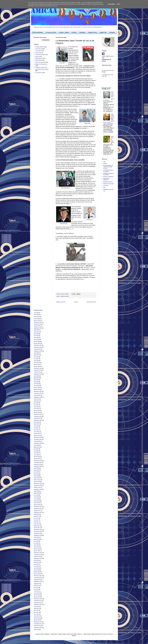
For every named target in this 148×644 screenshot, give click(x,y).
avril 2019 (36, 476)
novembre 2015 (38, 555)
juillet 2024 (37, 355)
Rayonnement (39, 58)
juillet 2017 (37, 516)
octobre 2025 (37, 326)
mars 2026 (37, 317)
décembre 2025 (38, 322)
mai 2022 (36, 405)
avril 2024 (36, 361)
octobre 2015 (37, 557)
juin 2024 (36, 357)
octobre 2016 (37, 534)
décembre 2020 (38, 437)
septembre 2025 (38, 328)
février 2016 (37, 549)
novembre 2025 (38, 324)
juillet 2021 (37, 424)
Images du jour (92, 32)
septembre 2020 (38, 443)
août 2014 (36, 583)
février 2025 (37, 341)
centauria (105, 634)
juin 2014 (36, 587)
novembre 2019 (38, 462)
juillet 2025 (37, 332)
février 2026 (37, 318)
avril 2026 (36, 315)
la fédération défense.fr (106, 179)
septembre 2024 (38, 351)
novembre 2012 (38, 624)
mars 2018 (37, 501)
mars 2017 (37, 524)
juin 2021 (36, 426)
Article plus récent (61, 302)
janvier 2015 (37, 574)
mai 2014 (36, 589)
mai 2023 (36, 382)
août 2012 (36, 629)
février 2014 (37, 595)
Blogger (74, 636)
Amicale (74, 32)
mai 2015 (36, 566)
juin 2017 (36, 518)
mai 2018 (36, 497)
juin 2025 (36, 334)
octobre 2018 (37, 487)
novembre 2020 (38, 439)
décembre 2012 (38, 622)
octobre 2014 (37, 580)
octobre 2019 (37, 464)
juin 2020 (36, 449)
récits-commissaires (40, 62)
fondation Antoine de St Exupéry (108, 174)
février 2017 (37, 526)
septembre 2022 (38, 397)
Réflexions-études (65, 296)
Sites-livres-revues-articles (42, 69)
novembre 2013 (38, 601)
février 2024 (37, 364)
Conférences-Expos (40, 55)
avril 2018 (36, 499)
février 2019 (37, 480)
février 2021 (37, 434)
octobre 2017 (37, 510)
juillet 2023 (37, 378)
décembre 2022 (38, 391)
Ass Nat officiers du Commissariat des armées (108, 167)
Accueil (76, 302)
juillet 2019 (37, 470)
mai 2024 (36, 359)
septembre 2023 (38, 374)
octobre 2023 (37, 372)
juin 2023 (36, 380)
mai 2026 (36, 313)
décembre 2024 (38, 345)
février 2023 (37, 388)
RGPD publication (38, 32)
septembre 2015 (38, 558)
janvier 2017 (37, 528)
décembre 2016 (38, 530)
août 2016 (36, 537)
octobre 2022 (37, 395)
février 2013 (37, 618)
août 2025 (36, 330)
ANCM (105, 164)
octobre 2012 (37, 626)
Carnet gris (38, 51)
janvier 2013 (37, 620)
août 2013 (36, 607)
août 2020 (36, 445)
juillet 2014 (37, 585)
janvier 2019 (37, 482)
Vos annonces (39, 73)
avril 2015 (36, 568)
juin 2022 (36, 403)
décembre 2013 (38, 599)
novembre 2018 (38, 485)
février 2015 (37, 572)
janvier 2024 (37, 366)
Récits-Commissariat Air (41, 64)
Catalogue (82, 32)
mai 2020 (36, 451)
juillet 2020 (37, 447)
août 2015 (36, 560)
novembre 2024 (38, 347)
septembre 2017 (38, 512)
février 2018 (37, 503)
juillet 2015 (37, 562)
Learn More (111, 4)
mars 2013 (37, 616)
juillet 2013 (37, 608)
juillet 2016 (37, 539)
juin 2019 (36, 472)
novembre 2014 (38, 578)
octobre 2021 (37, 418)
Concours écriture (51, 32)
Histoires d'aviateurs (108, 177)
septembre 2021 (38, 420)
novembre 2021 (38, 416)
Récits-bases (39, 60)
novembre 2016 (38, 532)
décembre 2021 (38, 414)
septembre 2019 (38, 466)
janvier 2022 (37, 413)
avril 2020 (36, 453)
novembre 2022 (38, 393)
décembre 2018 (38, 484)
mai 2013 (36, 612)
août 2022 (36, 399)
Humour (37, 57)
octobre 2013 (37, 603)
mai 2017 (36, 520)
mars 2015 (37, 570)
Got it (118, 4)
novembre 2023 (38, 370)
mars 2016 (37, 547)
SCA (104, 188)
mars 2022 (37, 409)
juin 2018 (36, 495)
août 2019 (36, 468)
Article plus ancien (91, 302)
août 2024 (36, 353)
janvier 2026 (37, 320)
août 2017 (36, 514)
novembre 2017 (38, 509)
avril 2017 (36, 522)
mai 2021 (36, 428)
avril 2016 (36, 545)
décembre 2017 (38, 507)
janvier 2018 (37, 505)
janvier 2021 (37, 436)
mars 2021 (37, 432)
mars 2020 (37, 455)
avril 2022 (36, 407)
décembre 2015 (38, 553)
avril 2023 (36, 384)
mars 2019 (37, 478)
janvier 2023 (37, 389)
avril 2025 (36, 338)
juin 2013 (36, 610)
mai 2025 (36, 336)
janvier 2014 (37, 597)
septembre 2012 (38, 628)
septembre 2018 (38, 489)
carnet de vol (39, 49)
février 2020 (37, 457)
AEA (104, 162)
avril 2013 (36, 614)
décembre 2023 (38, 368)
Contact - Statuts (64, 32)
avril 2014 (36, 591)
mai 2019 (36, 474)
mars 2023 (37, 386)
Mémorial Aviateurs (108, 182)
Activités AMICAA (40, 47)
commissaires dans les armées (108, 171)
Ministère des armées (109, 184)
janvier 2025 (37, 343)
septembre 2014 (38, 581)
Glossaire (112, 32)
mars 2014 (37, 593)
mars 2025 (37, 340)
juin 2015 (36, 564)
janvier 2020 (37, 459)
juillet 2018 (37, 493)
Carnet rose (38, 53)
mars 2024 (37, 363)
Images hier (103, 32)
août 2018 (36, 491)
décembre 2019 (38, 461)
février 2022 (37, 411)
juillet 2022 (37, 401)
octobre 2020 (37, 441)
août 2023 (36, 376)
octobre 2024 (37, 349)
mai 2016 (36, 543)
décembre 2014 (38, 576)
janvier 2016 (37, 551)
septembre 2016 (38, 535)
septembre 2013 (38, 605)
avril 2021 (36, 430)
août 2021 (36, 422)
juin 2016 (36, 541)
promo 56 (106, 186)
